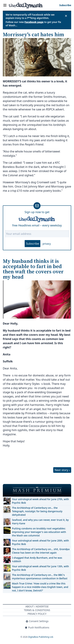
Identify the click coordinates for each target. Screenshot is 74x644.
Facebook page (34, 22)
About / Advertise (37, 606)
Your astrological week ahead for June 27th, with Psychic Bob (40, 501)
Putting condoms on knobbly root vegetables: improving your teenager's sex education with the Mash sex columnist (39, 532)
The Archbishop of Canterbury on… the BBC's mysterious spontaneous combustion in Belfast (40, 577)
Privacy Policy (37, 614)
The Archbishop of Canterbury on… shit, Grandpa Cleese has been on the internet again (41, 551)
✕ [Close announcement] (66, 16)
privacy (47, 244)
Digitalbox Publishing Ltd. (41, 637)
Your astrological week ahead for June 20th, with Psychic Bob (40, 542)
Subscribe (33, 244)
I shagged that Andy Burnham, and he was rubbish (37, 559)
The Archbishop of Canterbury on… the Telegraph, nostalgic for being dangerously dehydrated (37, 511)
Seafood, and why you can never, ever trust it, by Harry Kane (40, 522)
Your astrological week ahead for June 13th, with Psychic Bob (40, 568)
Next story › (62, 470)
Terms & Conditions (37, 610)
